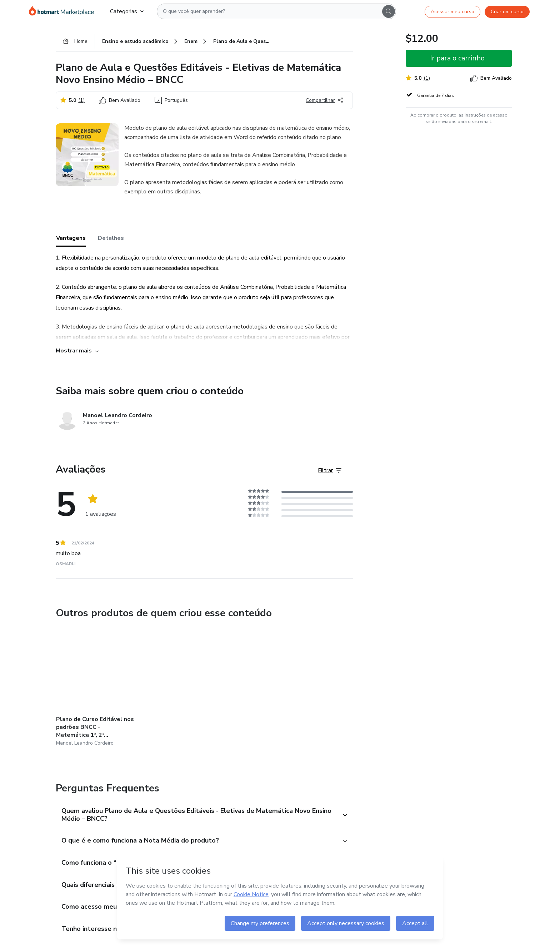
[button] (196, 815)
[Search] (389, 11)
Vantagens (71, 238)
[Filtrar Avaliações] (330, 470)
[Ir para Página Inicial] (64, 11)
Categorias (127, 11)
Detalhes (111, 238)
